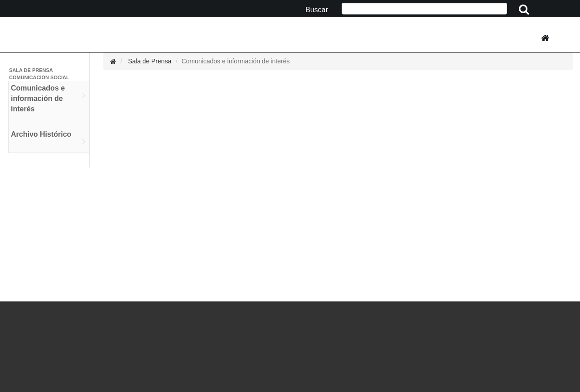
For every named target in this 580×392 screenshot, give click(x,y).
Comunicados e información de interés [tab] (48, 104)
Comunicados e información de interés (235, 61)
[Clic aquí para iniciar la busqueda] (524, 10)
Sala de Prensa (150, 61)
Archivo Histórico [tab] (48, 139)
